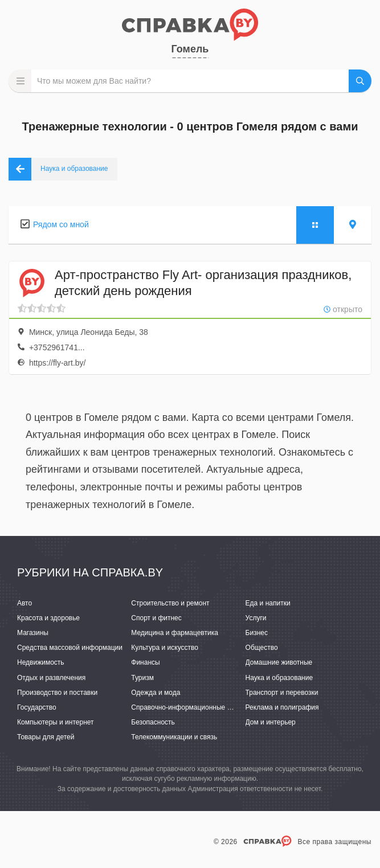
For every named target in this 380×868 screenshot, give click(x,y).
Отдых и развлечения (51, 678)
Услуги (256, 618)
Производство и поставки (57, 693)
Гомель (190, 49)
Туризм (142, 678)
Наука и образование (279, 678)
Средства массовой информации (70, 648)
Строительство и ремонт (170, 603)
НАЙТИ (360, 81)
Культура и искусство (165, 648)
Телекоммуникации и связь (174, 737)
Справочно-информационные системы (193, 707)
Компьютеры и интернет (56, 722)
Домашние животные (279, 662)
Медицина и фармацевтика (175, 633)
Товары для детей (46, 737)
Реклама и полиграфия (282, 707)
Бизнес (257, 633)
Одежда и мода (156, 693)
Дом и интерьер (271, 722)
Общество (262, 648)
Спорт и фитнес (156, 618)
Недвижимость (41, 662)
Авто (24, 603)
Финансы (145, 662)
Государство (37, 707)
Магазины (33, 633)
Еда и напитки (268, 603)
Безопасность (153, 722)
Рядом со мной (61, 224)
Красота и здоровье (48, 618)
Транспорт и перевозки (282, 693)
